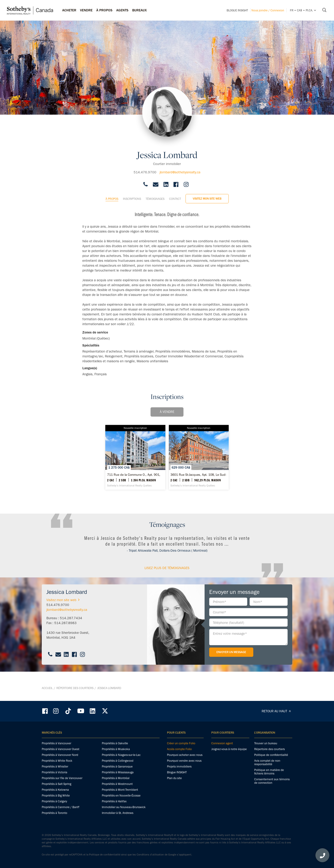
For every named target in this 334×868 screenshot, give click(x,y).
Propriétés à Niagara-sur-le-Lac (121, 755)
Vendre (86, 10)
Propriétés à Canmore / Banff (61, 807)
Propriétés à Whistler (55, 767)
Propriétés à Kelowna (55, 790)
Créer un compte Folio (181, 743)
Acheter (69, 10)
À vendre (167, 408)
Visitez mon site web (207, 195)
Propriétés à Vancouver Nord (60, 755)
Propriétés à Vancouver (56, 743)
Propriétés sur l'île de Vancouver (62, 778)
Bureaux (140, 10)
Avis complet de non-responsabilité (267, 763)
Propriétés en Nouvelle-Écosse (121, 796)
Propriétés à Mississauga (118, 772)
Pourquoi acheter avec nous (185, 755)
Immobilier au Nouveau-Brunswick (124, 807)
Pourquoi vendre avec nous (184, 761)
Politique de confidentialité (271, 755)
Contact (175, 195)
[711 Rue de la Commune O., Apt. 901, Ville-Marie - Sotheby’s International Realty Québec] (125, 461)
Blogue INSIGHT (237, 10)
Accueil (47, 692)
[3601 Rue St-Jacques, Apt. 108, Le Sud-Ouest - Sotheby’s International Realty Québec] (209, 461)
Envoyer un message (231, 660)
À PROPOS (104, 10)
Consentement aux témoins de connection (272, 781)
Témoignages (155, 195)
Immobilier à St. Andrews (118, 813)
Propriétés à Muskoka (116, 749)
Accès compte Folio (179, 749)
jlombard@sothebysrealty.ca (180, 168)
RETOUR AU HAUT (277, 711)
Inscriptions (132, 195)
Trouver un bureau (266, 743)
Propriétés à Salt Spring (56, 784)
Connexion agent (222, 743)
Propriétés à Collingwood (118, 761)
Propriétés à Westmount (117, 784)
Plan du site (174, 778)
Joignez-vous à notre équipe (229, 749)
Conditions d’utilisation (150, 855)
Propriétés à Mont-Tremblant (120, 790)
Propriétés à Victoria (55, 772)
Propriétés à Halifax (114, 802)
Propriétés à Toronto (55, 813)
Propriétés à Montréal (116, 778)
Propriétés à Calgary (54, 802)
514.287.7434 (71, 626)
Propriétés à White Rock (57, 761)
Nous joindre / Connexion (268, 10)
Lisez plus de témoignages (167, 576)
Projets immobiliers (179, 767)
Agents (122, 10)
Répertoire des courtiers (75, 692)
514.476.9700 (145, 168)
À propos (112, 195)
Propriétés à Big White (56, 796)
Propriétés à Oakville (115, 743)
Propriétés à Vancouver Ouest (61, 749)
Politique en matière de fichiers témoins (269, 772)
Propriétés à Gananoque (117, 767)
